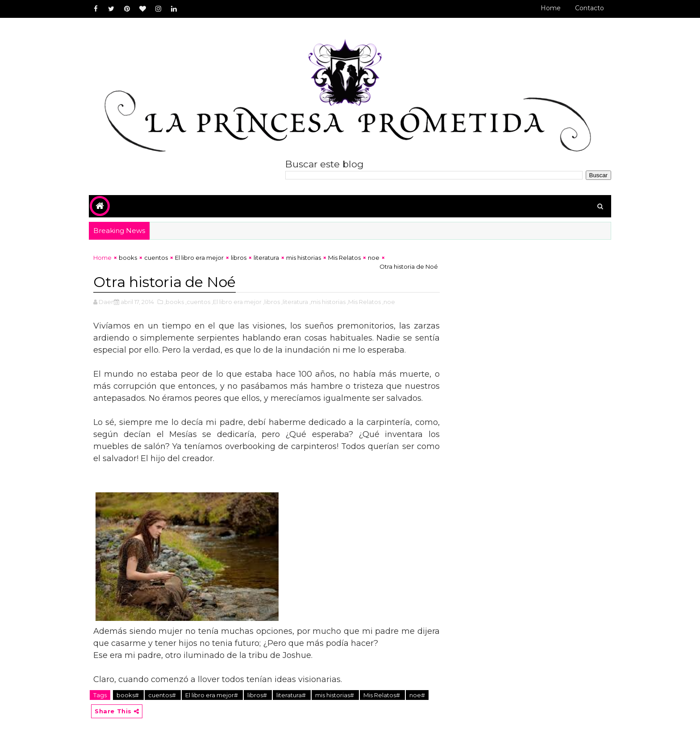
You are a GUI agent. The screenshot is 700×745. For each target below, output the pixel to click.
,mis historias (327, 302)
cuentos (156, 258)
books (128, 258)
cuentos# (163, 695)
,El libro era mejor (237, 302)
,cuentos (198, 302)
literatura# (292, 695)
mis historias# (335, 695)
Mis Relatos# (382, 695)
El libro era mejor (199, 258)
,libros (271, 302)
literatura (266, 258)
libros (239, 258)
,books (174, 302)
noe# (417, 695)
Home (551, 8)
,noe (389, 302)
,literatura (295, 302)
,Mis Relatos (364, 302)
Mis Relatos (344, 258)
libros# (258, 695)
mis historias (304, 258)
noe (374, 258)
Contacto (590, 8)
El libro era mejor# (212, 695)
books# (128, 695)
